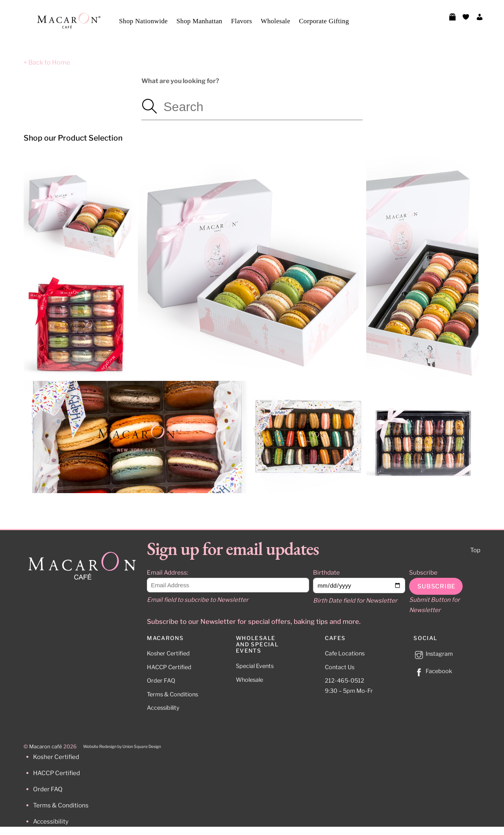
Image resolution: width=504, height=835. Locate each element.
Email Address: (168, 572)
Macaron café (46, 747)
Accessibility (163, 708)
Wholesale (275, 21)
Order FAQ (161, 681)
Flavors (242, 21)
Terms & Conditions (172, 694)
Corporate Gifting (324, 21)
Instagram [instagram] (433, 654)
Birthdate (326, 572)
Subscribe (423, 572)
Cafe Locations (345, 653)
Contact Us (340, 667)
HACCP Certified (169, 667)
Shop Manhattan (199, 21)
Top (475, 550)
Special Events (255, 666)
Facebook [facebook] (433, 671)
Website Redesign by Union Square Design (122, 747)
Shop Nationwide (143, 21)
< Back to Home (47, 62)
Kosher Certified (168, 653)
